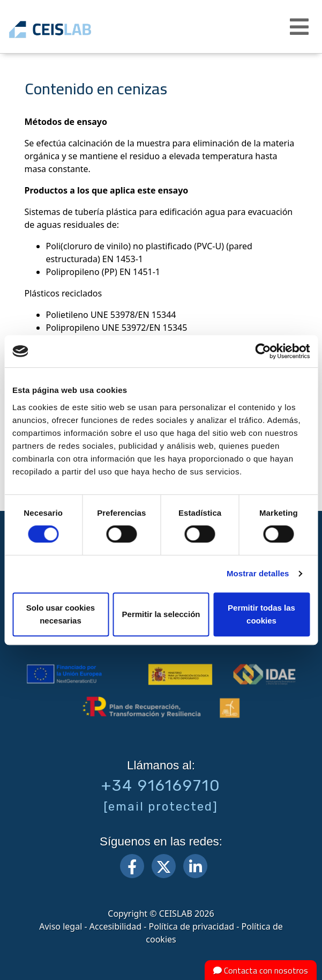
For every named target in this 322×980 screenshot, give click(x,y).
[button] (301, 27)
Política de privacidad (192, 926)
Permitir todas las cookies (261, 614)
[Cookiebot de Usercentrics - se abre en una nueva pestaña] (263, 351)
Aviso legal (61, 926)
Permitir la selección (161, 614)
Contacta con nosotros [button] (261, 970)
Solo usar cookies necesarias (61, 614)
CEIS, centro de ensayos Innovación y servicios (66, 29)
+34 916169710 (161, 785)
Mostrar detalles (258, 573)
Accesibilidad (115, 926)
